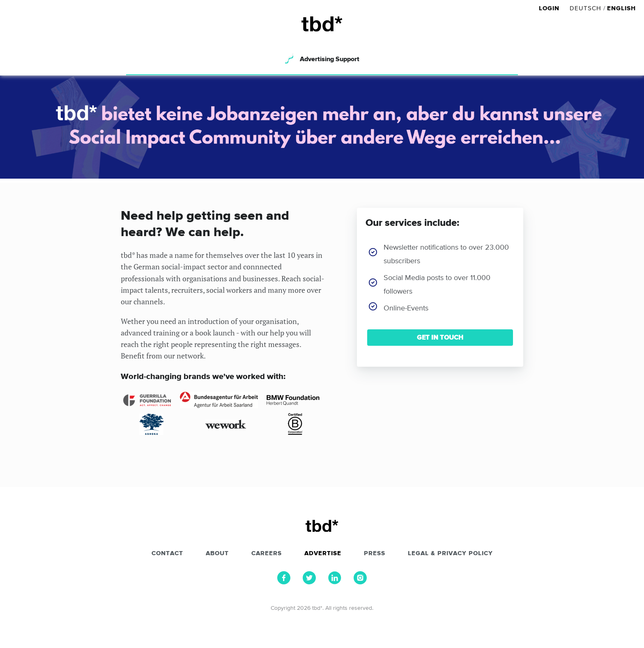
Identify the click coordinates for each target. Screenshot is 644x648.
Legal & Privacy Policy (450, 554)
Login (550, 8)
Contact (167, 554)
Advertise (323, 554)
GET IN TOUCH (440, 338)
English (621, 8)
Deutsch (585, 8)
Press (375, 554)
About (217, 554)
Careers (267, 554)
